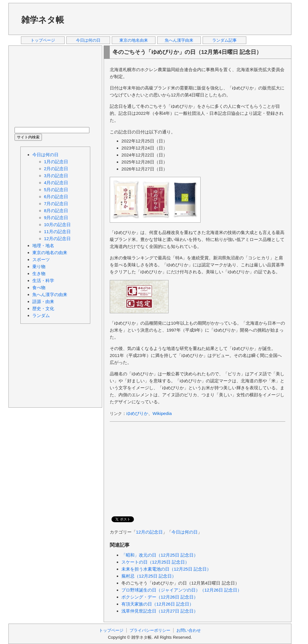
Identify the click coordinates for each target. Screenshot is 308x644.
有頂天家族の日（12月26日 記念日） (157, 604)
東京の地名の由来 (50, 253)
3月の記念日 (56, 176)
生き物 (39, 273)
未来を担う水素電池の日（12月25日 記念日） (166, 569)
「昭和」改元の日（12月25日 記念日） (160, 555)
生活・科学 (43, 280)
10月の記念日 (57, 225)
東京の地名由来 (134, 40)
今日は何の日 (88, 40)
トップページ (43, 40)
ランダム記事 (224, 40)
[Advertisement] (180, 19)
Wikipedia (162, 413)
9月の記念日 (56, 218)
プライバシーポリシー (150, 630)
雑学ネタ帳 (43, 20)
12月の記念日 (149, 532)
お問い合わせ (189, 630)
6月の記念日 (56, 197)
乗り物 (39, 266)
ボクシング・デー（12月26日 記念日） (160, 597)
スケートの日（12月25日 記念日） (155, 562)
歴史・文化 (43, 308)
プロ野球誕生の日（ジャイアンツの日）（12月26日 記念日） (182, 590)
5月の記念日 (56, 190)
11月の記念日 (57, 232)
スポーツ (41, 259)
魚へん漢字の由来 (50, 294)
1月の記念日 (56, 162)
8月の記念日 (56, 211)
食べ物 (39, 287)
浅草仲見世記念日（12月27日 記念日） (160, 611)
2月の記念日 (56, 169)
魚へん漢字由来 (179, 40)
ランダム (41, 315)
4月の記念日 (56, 183)
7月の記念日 (56, 204)
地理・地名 (43, 246)
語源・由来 (43, 301)
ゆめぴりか (137, 413)
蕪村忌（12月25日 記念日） (149, 576)
